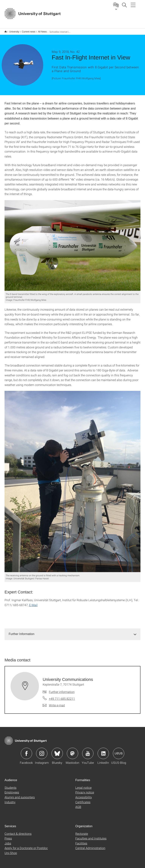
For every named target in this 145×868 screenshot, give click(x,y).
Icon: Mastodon (72, 751)
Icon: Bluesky (57, 751)
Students (10, 785)
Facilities (81, 841)
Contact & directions (18, 831)
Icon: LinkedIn (103, 751)
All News (40, 30)
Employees (12, 790)
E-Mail (33, 602)
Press (8, 836)
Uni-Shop (11, 850)
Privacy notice (85, 790)
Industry (10, 800)
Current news (27, 30)
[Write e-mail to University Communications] (54, 703)
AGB (78, 804)
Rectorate (82, 831)
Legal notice (83, 785)
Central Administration (90, 845)
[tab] (72, 632)
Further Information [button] (22, 632)
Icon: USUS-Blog (119, 751)
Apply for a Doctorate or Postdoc (26, 845)
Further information (62, 689)
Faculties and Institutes (91, 836)
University (12, 30)
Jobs (8, 841)
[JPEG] (72, 243)
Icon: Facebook (26, 751)
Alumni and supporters (20, 795)
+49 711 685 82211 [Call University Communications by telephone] (62, 696)
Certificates (83, 800)
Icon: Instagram (42, 751)
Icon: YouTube (88, 751)
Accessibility (84, 795)
